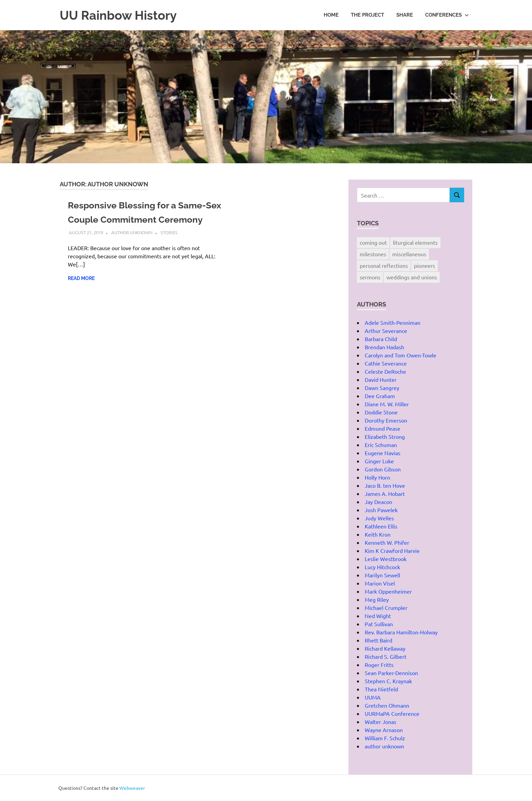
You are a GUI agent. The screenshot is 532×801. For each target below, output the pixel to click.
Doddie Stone (381, 412)
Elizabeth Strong (385, 436)
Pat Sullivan (379, 624)
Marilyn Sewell (382, 575)
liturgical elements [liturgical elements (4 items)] (415, 242)
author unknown (132, 247)
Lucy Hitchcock (382, 567)
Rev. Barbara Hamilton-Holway (401, 632)
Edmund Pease (383, 428)
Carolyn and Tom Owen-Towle (401, 355)
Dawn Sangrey (382, 388)
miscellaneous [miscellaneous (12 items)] (409, 254)
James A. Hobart (385, 493)
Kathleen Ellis (381, 526)
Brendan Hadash (384, 347)
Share (405, 15)
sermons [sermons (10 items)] (370, 277)
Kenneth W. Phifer (387, 542)
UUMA (373, 697)
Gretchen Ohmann (387, 705)
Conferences (447, 15)
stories (169, 247)
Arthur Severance (386, 331)
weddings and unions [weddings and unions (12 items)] (412, 277)
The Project (367, 15)
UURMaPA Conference (392, 713)
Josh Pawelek (381, 510)
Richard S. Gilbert (386, 656)
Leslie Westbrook (386, 559)
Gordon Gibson (383, 469)
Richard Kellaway (385, 648)
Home (331, 15)
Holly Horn (377, 477)
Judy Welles (379, 518)
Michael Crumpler (386, 608)
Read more (81, 293)
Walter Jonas (381, 722)
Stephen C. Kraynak (388, 681)
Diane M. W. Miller (387, 404)
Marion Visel (380, 583)
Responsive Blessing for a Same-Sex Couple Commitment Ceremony (142, 219)
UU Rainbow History (121, 15)
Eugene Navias (383, 453)
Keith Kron (378, 534)
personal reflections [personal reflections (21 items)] (384, 265)
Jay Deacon (378, 502)
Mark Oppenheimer (388, 591)
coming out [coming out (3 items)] (373, 242)
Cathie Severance (386, 363)
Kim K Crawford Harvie (392, 551)
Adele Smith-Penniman (393, 322)
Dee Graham (380, 396)
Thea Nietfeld (381, 689)
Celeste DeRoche (385, 371)
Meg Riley (377, 599)
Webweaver (132, 788)
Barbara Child (381, 339)
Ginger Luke (379, 461)
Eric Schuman (381, 445)
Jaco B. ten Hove (385, 485)
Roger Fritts (379, 665)
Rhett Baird (378, 640)
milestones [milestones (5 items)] (373, 254)
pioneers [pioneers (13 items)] (424, 265)
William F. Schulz (385, 738)
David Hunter (381, 379)
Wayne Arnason (384, 730)
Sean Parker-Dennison (391, 673)
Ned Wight (378, 616)
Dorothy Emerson (386, 420)
